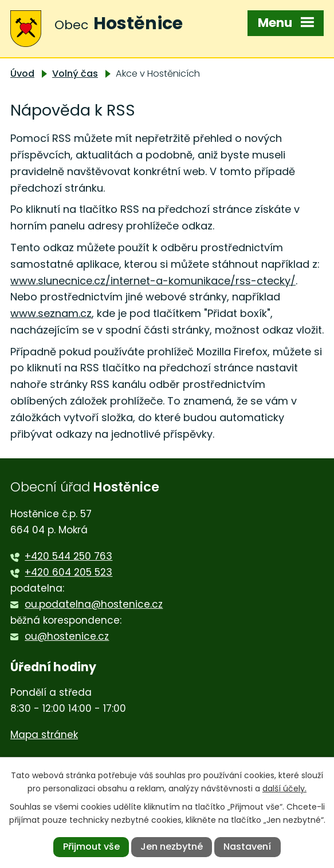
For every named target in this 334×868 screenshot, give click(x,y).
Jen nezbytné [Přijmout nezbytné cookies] (172, 847)
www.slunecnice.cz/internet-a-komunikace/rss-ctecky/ (153, 281)
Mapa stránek (44, 735)
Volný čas (75, 74)
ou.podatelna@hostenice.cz (94, 604)
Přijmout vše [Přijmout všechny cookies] (91, 847)
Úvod (22, 74)
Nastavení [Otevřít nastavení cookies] (247, 847)
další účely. (284, 788)
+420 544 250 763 (68, 556)
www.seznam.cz (51, 313)
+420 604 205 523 (68, 572)
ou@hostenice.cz (67, 636)
